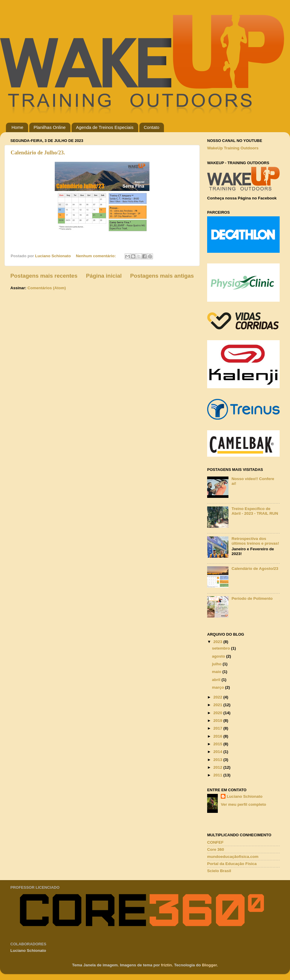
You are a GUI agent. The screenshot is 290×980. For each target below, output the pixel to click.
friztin (166, 965)
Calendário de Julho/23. (38, 153)
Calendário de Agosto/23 (255, 569)
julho (217, 664)
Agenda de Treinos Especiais (105, 127)
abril (217, 680)
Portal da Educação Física (232, 864)
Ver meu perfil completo (243, 804)
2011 (218, 775)
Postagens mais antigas (162, 276)
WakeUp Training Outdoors (233, 148)
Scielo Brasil (219, 871)
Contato (152, 127)
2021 (218, 705)
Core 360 (216, 849)
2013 (218, 760)
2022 (218, 697)
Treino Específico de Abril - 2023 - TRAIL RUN (255, 511)
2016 (218, 736)
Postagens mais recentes (44, 276)
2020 (218, 713)
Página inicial (104, 276)
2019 (218, 721)
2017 (218, 728)
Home (17, 127)
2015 (218, 744)
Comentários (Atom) (47, 288)
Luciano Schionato (245, 796)
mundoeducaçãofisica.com (233, 857)
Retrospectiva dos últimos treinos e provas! (255, 541)
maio (217, 672)
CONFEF (215, 842)
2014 (218, 752)
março (218, 687)
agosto (219, 656)
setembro (221, 648)
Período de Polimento (252, 598)
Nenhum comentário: (97, 256)
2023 (218, 642)
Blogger (210, 965)
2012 (218, 767)
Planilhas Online (50, 127)
